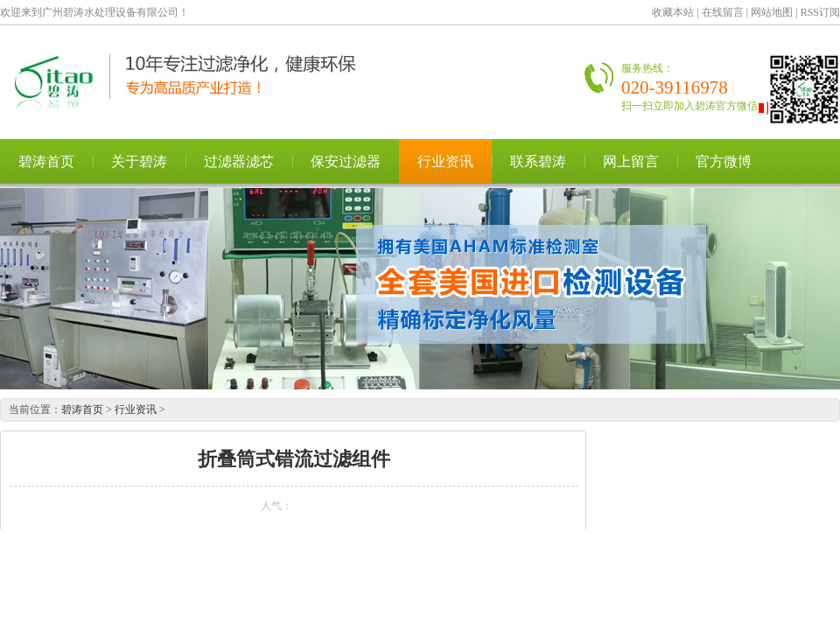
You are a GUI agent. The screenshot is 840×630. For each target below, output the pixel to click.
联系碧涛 (538, 161)
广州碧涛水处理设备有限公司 (197, 82)
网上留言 (631, 161)
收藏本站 (673, 12)
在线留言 (723, 12)
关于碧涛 (139, 161)
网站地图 (772, 12)
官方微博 (724, 161)
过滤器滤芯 (239, 161)
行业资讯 (445, 161)
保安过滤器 (346, 161)
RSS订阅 (820, 12)
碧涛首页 (46, 161)
